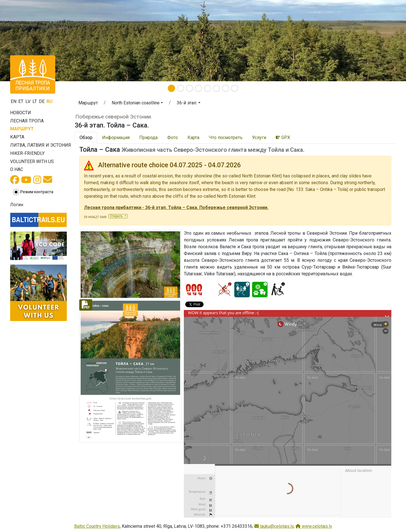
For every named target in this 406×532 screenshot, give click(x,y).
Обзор (86, 138)
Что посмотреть (226, 138)
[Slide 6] (217, 88)
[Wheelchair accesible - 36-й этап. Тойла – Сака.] (278, 290)
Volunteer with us (32, 161)
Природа (148, 138)
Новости (21, 113)
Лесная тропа (27, 121)
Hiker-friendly (27, 153)
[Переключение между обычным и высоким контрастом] (33, 192)
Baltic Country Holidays (97, 526)
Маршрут (22, 129)
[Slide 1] (171, 88)
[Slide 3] (189, 88)
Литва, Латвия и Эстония (41, 145)
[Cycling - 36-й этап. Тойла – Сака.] (224, 290)
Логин (17, 205)
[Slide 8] (235, 88)
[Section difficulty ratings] (194, 290)
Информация (116, 138)
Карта (17, 137)
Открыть (117, 216)
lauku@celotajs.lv (274, 526)
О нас (17, 169)
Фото (173, 138)
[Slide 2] (180, 88)
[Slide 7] (226, 88)
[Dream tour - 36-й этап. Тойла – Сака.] (242, 290)
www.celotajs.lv (314, 526)
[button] (30, 41)
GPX (283, 138)
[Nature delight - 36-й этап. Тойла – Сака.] (260, 290)
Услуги (259, 138)
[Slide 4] (198, 88)
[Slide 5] (208, 88)
